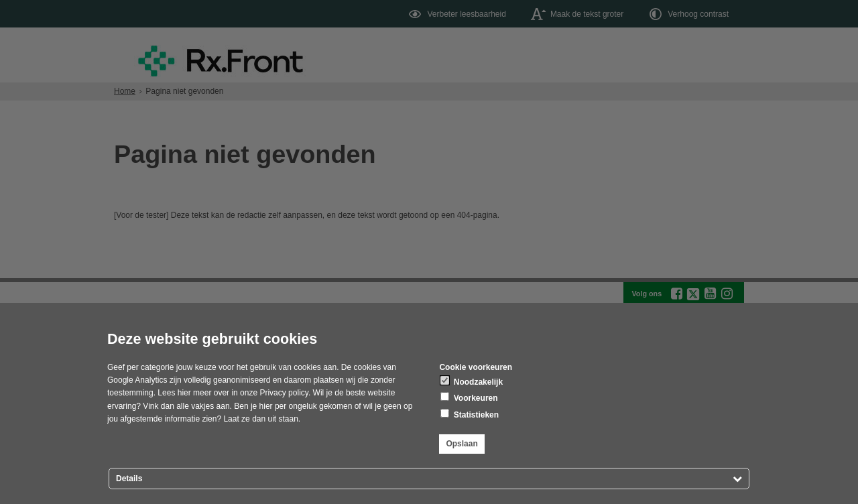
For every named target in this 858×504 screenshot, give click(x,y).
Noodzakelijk (472, 381)
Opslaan (462, 444)
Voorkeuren (469, 397)
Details (129, 479)
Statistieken (470, 414)
